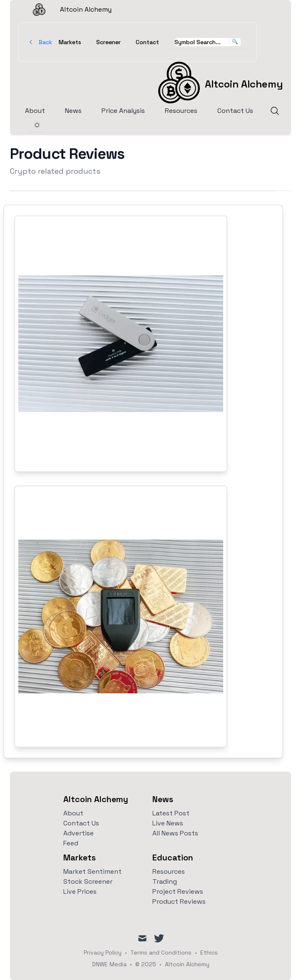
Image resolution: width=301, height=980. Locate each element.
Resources (181, 111)
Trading (165, 881)
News (73, 111)
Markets (70, 42)
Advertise (78, 833)
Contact (147, 42)
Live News (168, 823)
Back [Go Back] (40, 42)
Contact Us (235, 111)
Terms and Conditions (161, 952)
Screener (108, 42)
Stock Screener (88, 881)
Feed (71, 843)
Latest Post (171, 813)
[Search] (275, 111)
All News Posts (175, 833)
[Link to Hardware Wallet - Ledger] (121, 344)
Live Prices (80, 891)
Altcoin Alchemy (65, 10)
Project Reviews (178, 891)
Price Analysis (123, 111)
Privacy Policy (103, 952)
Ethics (209, 952)
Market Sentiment (92, 871)
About (35, 111)
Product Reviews (179, 901)
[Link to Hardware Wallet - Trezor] (121, 616)
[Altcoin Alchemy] (220, 82)
